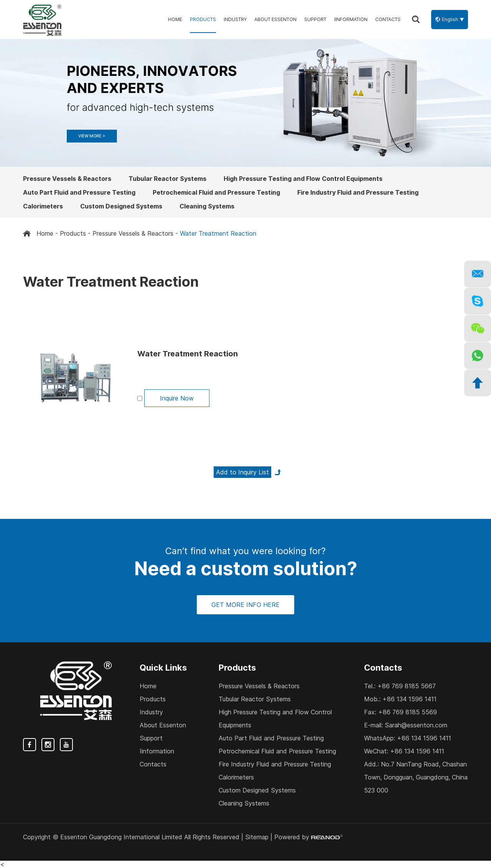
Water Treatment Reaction (218, 233)
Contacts (388, 19)
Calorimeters (43, 206)
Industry (235, 19)
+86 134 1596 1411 (424, 738)
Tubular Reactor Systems (167, 179)
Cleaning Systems (207, 206)
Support (315, 19)
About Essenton (275, 19)
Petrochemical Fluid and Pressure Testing (216, 192)
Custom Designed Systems (121, 206)
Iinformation (351, 19)
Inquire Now (177, 398)
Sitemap (257, 837)
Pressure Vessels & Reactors (67, 179)
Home (175, 19)
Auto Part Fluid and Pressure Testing (79, 192)
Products (203, 19)
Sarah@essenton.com (416, 725)
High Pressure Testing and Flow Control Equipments (303, 179)
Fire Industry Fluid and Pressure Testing (358, 192)
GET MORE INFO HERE (245, 605)
